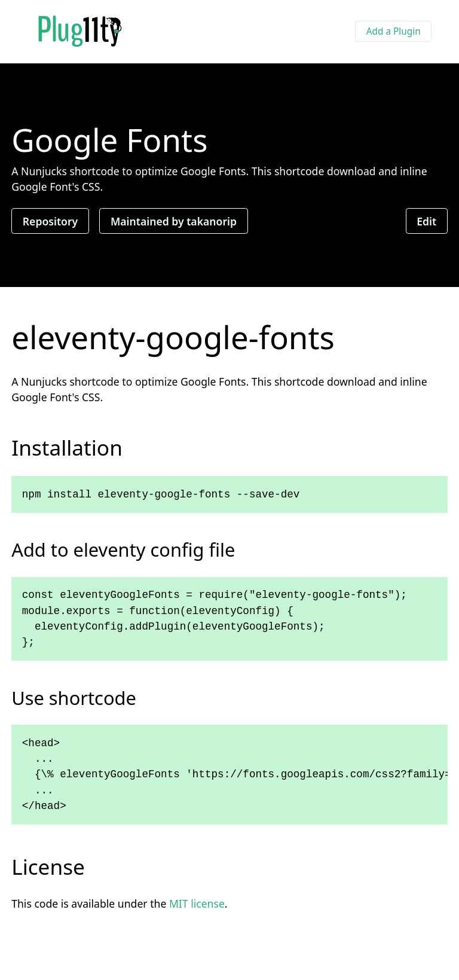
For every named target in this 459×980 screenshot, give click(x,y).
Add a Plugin (394, 31)
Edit (426, 221)
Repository (50, 221)
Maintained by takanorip (174, 221)
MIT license (197, 903)
